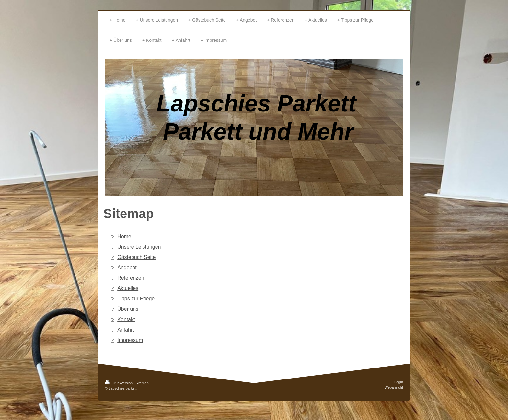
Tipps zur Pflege (136, 299)
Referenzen (131, 278)
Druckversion (119, 383)
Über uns (128, 309)
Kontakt (126, 319)
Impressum (130, 340)
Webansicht (394, 387)
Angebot (127, 268)
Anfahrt (126, 330)
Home (124, 236)
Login (399, 382)
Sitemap (142, 383)
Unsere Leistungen (139, 247)
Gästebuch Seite (136, 257)
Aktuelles (128, 288)
